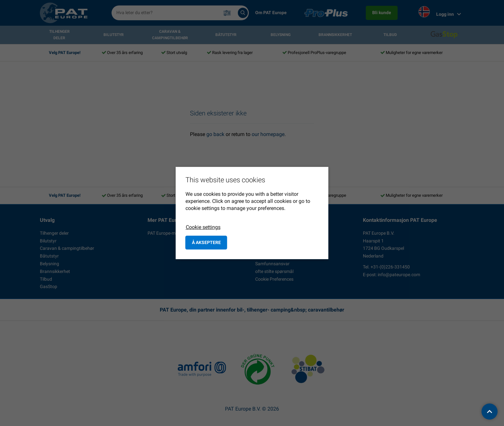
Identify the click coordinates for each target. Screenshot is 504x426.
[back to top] (490, 412)
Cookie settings (203, 227)
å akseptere (206, 242)
